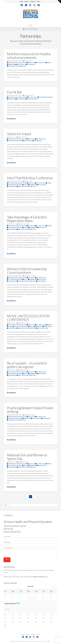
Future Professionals (45, 97)
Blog (39, 634)
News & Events (20, 64)
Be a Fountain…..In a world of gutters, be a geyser (27, 365)
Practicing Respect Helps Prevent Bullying (30, 410)
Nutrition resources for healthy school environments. (29, 56)
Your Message (31, 549)
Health (49, 63)
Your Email (31, 544)
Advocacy (31, 63)
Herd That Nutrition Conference (30, 178)
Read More (11, 119)
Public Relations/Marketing (16, 66)
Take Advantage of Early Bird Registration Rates (27, 219)
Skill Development (32, 99)
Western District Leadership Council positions (27, 271)
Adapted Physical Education (17, 63)
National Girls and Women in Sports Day (27, 457)
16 (40, 497)
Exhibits (49, 325)
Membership (11, 64)
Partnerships (31, 64)
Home (23, 634)
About (28, 634)
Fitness (49, 183)
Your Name (31, 538)
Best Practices (40, 63)
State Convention (39, 577)
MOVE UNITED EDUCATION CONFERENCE (28, 318)
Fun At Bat (14, 92)
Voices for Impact (19, 134)
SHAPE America (41, 281)
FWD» (49, 641)
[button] (31, 25)
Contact (33, 634)
